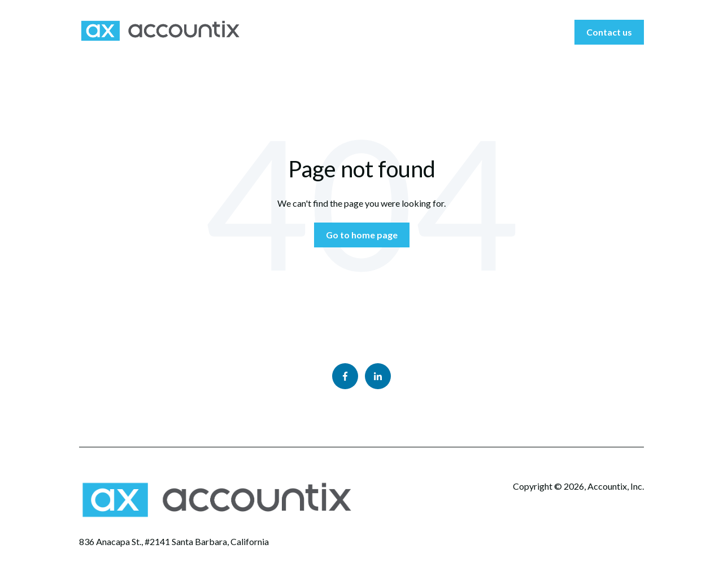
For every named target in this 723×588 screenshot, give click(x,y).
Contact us (609, 32)
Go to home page (362, 235)
